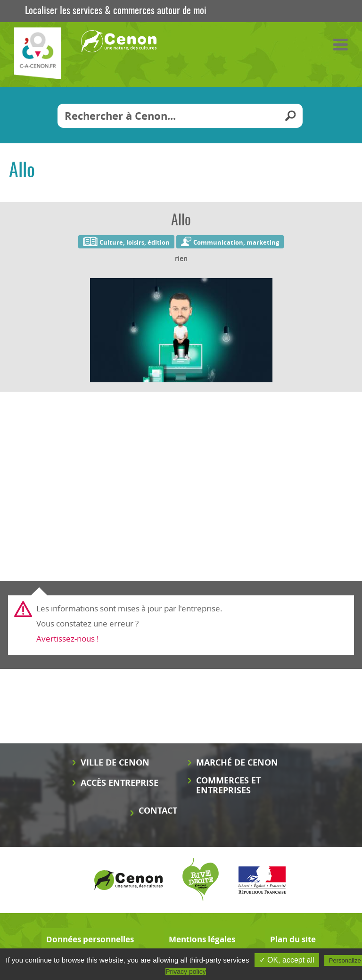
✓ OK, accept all (287, 960)
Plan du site (293, 939)
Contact (158, 811)
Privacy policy (186, 972)
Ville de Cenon (115, 762)
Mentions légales (202, 939)
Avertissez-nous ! (68, 638)
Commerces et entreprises (228, 785)
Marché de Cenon (237, 762)
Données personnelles (90, 939)
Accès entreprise (119, 783)
